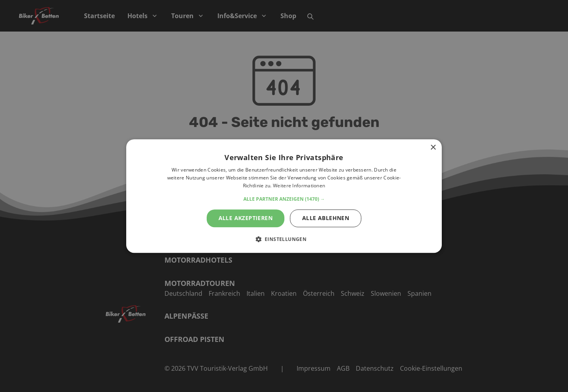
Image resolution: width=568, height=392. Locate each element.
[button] (284, 199)
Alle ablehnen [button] (326, 218)
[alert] (284, 196)
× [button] (433, 148)
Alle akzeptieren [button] (246, 218)
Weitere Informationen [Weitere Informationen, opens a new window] (299, 186)
